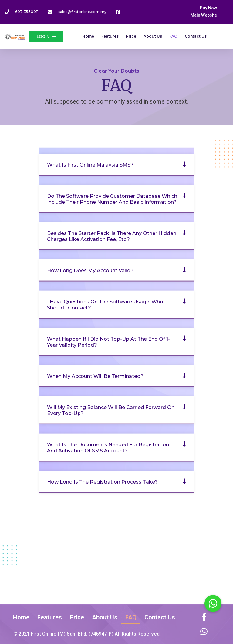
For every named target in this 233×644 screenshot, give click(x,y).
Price (131, 36)
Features (110, 36)
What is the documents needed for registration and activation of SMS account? (108, 447)
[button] (116, 165)
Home (88, 36)
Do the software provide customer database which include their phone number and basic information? (112, 199)
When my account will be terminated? (95, 376)
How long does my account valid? (90, 270)
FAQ (173, 36)
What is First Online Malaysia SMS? (90, 165)
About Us (153, 36)
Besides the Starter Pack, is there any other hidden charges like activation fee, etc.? (112, 236)
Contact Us (196, 36)
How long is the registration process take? (102, 482)
